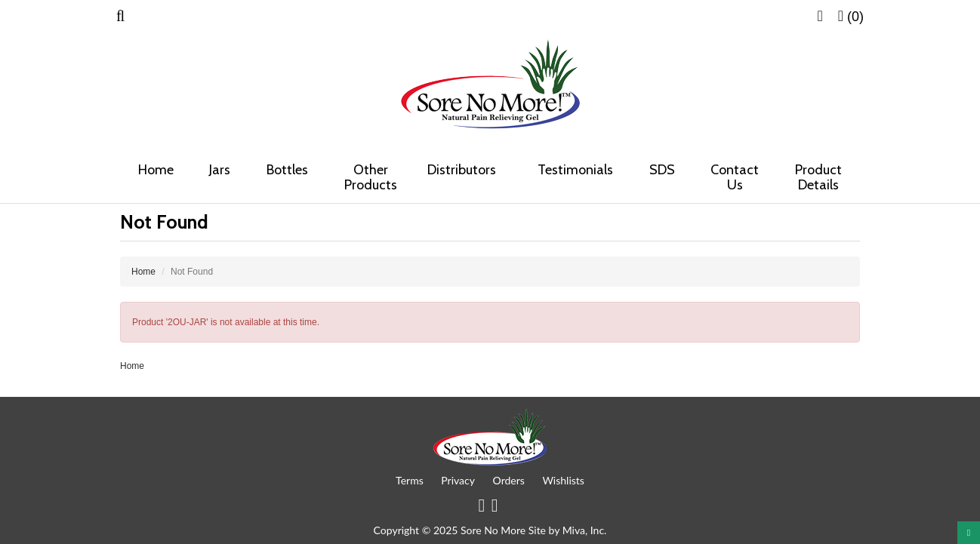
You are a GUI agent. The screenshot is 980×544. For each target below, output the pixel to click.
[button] (120, 16)
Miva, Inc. (585, 530)
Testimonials (575, 170)
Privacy (458, 480)
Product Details (818, 177)
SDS (662, 170)
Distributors (467, 170)
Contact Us (735, 177)
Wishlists (563, 480)
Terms (410, 480)
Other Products (371, 177)
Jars (220, 170)
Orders (509, 480)
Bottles (287, 170)
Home (156, 170)
